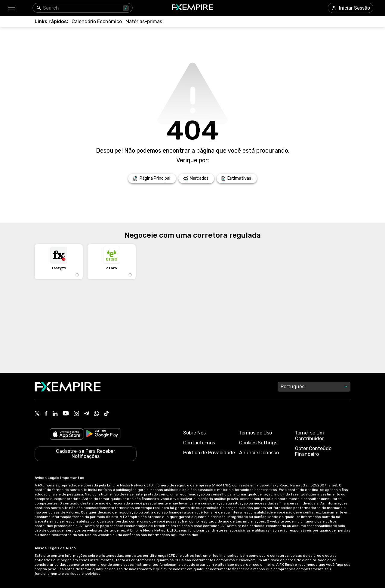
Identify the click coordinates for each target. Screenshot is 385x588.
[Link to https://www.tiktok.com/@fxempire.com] (106, 414)
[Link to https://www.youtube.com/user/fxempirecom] (66, 414)
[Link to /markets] (196, 178)
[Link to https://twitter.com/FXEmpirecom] (37, 414)
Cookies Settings (258, 443)
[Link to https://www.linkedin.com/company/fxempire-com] (55, 414)
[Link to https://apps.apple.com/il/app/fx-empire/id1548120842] (66, 435)
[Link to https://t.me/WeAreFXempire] (86, 414)
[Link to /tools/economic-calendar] (97, 21)
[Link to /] (152, 178)
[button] (11, 8)
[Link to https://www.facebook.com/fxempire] (46, 414)
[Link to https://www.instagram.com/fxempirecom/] (76, 414)
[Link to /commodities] (144, 21)
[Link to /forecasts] (237, 178)
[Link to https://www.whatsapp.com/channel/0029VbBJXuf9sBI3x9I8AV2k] (97, 414)
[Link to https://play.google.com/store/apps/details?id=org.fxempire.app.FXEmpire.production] (102, 435)
